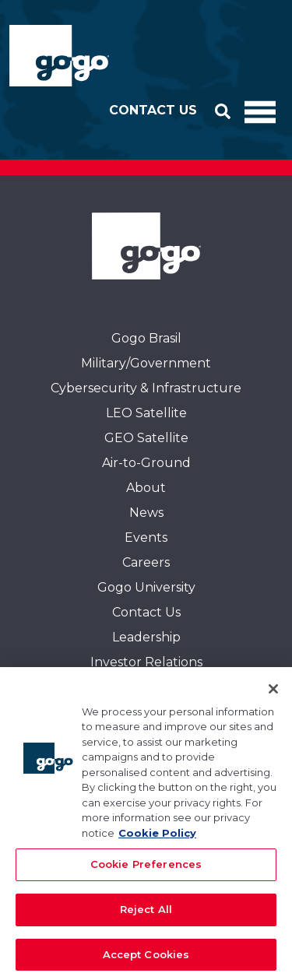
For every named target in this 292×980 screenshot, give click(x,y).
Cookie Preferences (146, 868)
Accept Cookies (146, 958)
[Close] (273, 693)
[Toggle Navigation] (260, 111)
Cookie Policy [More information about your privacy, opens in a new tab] (157, 837)
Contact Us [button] (153, 110)
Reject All (146, 913)
